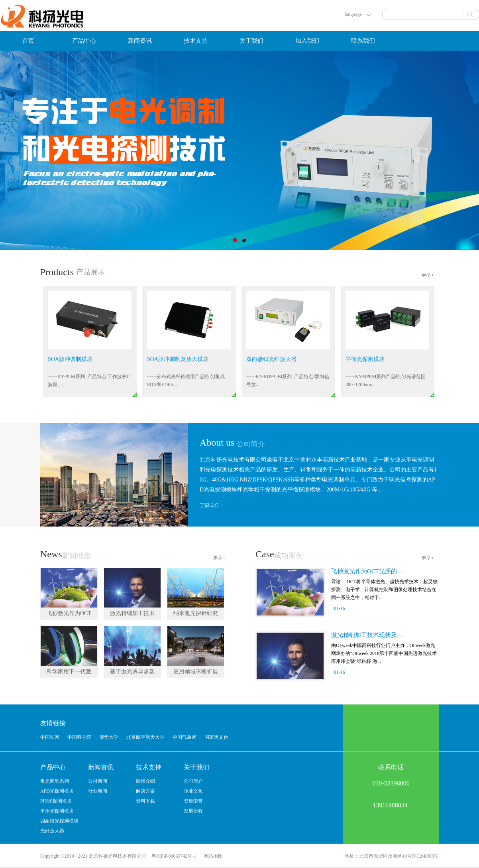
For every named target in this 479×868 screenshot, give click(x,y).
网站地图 (212, 856)
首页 (28, 41)
